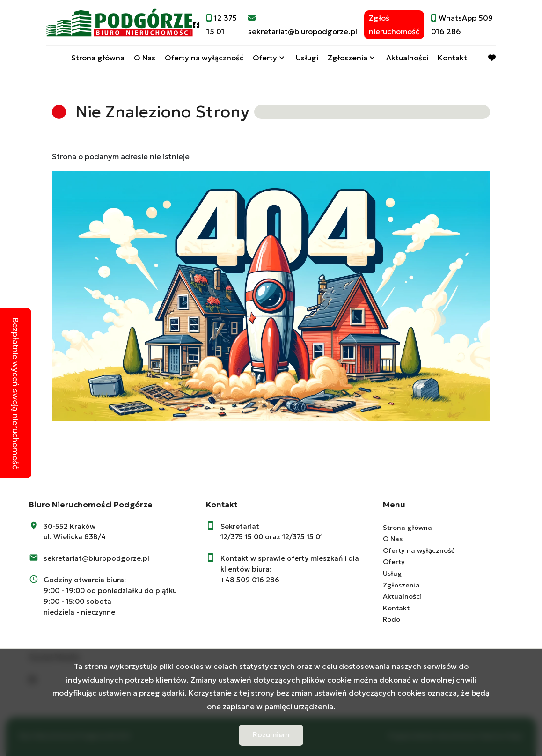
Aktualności (407, 58)
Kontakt (452, 58)
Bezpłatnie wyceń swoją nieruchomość (16, 393)
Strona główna (98, 58)
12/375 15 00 (242, 537)
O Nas (145, 58)
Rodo (392, 619)
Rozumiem (271, 735)
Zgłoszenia (348, 58)
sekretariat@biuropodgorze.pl (96, 558)
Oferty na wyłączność (204, 58)
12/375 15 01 (303, 537)
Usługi (307, 58)
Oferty (265, 58)
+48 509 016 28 (248, 580)
